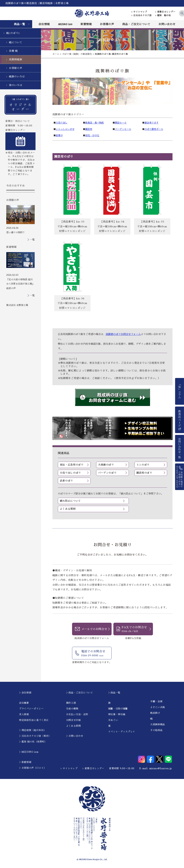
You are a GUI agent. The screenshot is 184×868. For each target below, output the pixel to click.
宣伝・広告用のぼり (72, 465)
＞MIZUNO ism (29, 752)
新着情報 (86, 24)
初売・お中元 (92, 135)
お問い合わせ (167, 24)
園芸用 (89, 129)
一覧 (32, 240)
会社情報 (44, 24)
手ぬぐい (113, 720)
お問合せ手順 (73, 720)
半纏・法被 (156, 701)
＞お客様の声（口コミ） (33, 768)
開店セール (121, 123)
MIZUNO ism (65, 24)
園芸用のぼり (144, 473)
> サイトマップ (139, 12)
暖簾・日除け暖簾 (118, 709)
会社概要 (24, 703)
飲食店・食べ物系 (95, 123)
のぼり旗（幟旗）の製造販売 (77, 54)
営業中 (59, 135)
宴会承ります (151, 123)
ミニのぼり (143, 465)
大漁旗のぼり (106, 465)
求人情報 (24, 714)
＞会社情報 (25, 693)
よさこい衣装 (158, 707)
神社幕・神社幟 (117, 714)
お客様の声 (107, 24)
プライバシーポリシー (31, 709)
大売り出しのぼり (70, 473)
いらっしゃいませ (65, 129)
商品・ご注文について (136, 24)
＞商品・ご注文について (80, 693)
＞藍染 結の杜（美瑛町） (33, 742)
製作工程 (71, 703)
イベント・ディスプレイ (122, 732)
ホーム (56, 54)
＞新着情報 (25, 762)
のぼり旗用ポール (154, 129)
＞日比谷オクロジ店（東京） (35, 736)
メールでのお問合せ (94, 629)
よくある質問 (68, 509)
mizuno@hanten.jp (161, 768)
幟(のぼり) (13, 33)
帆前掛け (155, 713)
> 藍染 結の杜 (163, 15)
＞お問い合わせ (75, 736)
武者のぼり (66, 481)
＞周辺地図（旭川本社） (33, 730)
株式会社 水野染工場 (17, 305)
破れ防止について (70, 501)
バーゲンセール (123, 129)
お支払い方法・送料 (77, 714)
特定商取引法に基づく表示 (34, 720)
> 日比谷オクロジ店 (142, 15)
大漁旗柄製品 (158, 724)
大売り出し (62, 123)
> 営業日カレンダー (165, 12)
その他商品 (156, 730)
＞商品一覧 (114, 693)
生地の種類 (72, 709)
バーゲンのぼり (107, 473)
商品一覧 (19, 24)
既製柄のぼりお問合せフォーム (123, 334)
